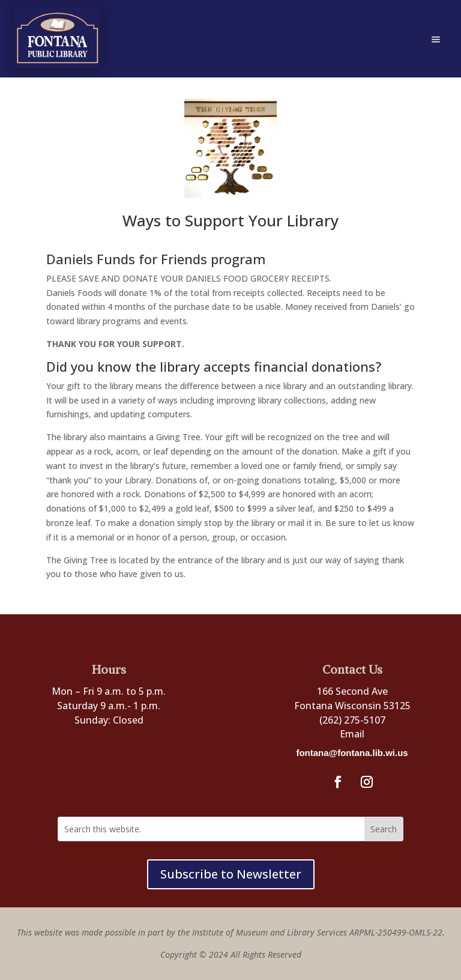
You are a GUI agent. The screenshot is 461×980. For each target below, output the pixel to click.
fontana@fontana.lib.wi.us (352, 753)
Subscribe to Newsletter (231, 874)
